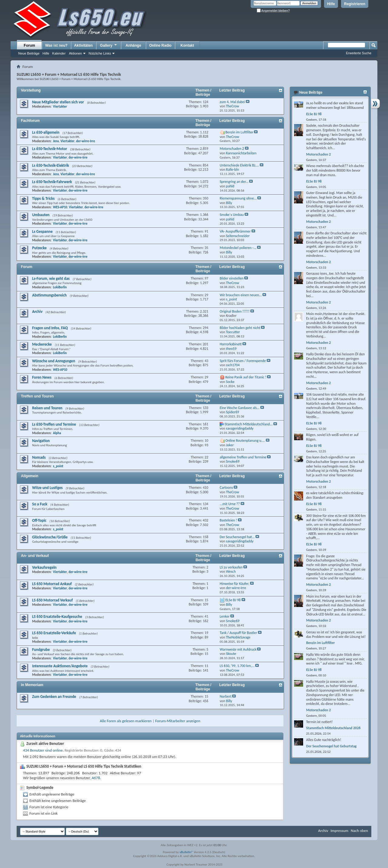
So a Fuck (40, 504)
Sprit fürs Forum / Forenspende (243, 361)
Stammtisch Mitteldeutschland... (249, 424)
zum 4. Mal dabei (232, 102)
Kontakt (187, 45)
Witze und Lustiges (47, 488)
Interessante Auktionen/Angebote (60, 666)
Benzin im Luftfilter (239, 132)
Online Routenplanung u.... (245, 441)
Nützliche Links (100, 53)
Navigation (41, 441)
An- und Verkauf (35, 556)
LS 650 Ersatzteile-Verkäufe (54, 633)
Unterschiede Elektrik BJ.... (239, 165)
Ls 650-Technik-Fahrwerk (52, 182)
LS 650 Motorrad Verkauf (52, 600)
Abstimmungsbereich (49, 295)
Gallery (109, 45)
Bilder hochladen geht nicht (240, 328)
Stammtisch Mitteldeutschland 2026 (333, 728)
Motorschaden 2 (232, 149)
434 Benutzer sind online (43, 750)
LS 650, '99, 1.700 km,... (237, 666)
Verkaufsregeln (44, 567)
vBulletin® (186, 852)
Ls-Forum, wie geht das (51, 278)
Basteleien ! (228, 520)
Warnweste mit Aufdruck (238, 649)
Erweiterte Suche (359, 53)
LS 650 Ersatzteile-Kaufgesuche (57, 617)
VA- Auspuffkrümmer (235, 231)
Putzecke (39, 248)
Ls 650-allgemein (46, 132)
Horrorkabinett (231, 344)
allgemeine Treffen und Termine (243, 457)
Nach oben (359, 831)
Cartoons (226, 488)
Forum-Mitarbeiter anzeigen (178, 721)
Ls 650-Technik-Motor (50, 149)
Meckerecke (42, 344)
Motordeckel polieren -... (238, 248)
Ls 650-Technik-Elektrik (50, 165)
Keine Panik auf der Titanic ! (246, 377)
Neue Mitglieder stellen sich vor (58, 102)
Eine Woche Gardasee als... (240, 408)
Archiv (37, 312)
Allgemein (30, 476)
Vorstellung (31, 90)
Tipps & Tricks (43, 198)
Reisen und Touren (47, 408)
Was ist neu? (56, 45)
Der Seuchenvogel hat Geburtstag (331, 746)
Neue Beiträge (29, 53)
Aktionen (75, 53)
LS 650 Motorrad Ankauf (52, 584)
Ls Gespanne (42, 231)
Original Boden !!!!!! (235, 311)
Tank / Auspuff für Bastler (238, 633)
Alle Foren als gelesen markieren (126, 721)
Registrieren (355, 4)
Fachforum (30, 121)
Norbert (226, 696)
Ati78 (96, 778)
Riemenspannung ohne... (238, 198)
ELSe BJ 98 (233, 600)
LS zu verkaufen (231, 567)
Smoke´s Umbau (232, 215)
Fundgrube (41, 650)
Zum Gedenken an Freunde (54, 697)
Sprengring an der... (234, 182)
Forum (29, 45)
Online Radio (160, 45)
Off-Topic (39, 520)
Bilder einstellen (232, 278)
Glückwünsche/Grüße (50, 537)
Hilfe (331, 4)
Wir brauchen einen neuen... (241, 295)
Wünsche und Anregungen (54, 361)
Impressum (339, 831)
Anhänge (133, 45)
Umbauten (41, 215)
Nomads (39, 457)
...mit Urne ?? (230, 504)
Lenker (225, 616)
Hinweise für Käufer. (234, 584)
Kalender (59, 53)
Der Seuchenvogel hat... (237, 537)
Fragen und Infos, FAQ (50, 328)
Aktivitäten (84, 45)
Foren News (42, 377)
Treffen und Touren (37, 396)
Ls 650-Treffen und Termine (54, 424)
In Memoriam (32, 685)
